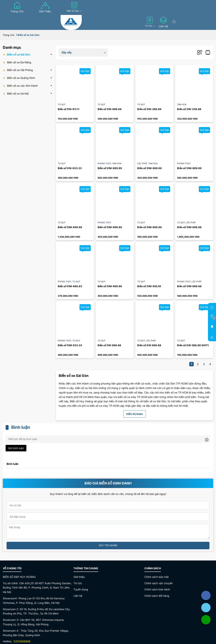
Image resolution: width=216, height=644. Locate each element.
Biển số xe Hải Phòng (18, 70)
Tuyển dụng (81, 589)
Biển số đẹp (74, 7)
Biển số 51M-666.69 (149, 227)
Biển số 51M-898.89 (110, 227)
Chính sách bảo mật (157, 577)
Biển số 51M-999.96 (110, 286)
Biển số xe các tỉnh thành (20, 86)
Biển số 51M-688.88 (189, 227)
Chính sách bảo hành (157, 589)
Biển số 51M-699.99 (70, 227)
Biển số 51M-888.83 (70, 286)
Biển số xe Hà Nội (16, 94)
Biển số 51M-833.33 (70, 345)
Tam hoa (182, 104)
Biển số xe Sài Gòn (17, 54)
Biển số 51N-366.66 (149, 109)
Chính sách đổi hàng (157, 596)
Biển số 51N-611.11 (69, 109)
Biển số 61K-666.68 (149, 345)
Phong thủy (105, 163)
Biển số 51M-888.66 (149, 168)
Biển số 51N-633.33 (70, 168)
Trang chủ (17, 7)
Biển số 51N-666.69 (110, 109)
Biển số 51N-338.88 (189, 109)
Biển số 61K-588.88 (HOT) (193, 345)
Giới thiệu (45, 7)
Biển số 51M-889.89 (189, 168)
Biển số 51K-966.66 (109, 345)
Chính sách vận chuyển (159, 583)
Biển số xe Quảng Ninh (19, 78)
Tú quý (62, 104)
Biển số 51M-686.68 (189, 286)
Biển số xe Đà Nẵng (17, 62)
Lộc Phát (143, 163)
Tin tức (150, 22)
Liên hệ (163, 22)
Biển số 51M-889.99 (110, 168)
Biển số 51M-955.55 (149, 286)
